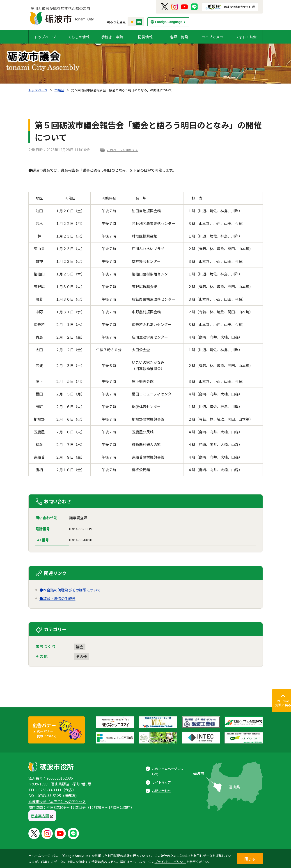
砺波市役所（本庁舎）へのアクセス (57, 801)
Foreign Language (169, 22)
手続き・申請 (112, 37)
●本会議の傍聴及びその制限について (70, 590)
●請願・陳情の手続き (57, 598)
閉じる (250, 859)
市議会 (59, 90)
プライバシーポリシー (170, 862)
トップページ (45, 37)
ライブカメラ (212, 37)
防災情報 (145, 37)
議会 (80, 647)
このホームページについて (168, 771)
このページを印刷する (123, 150)
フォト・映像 (246, 37)
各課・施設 (179, 37)
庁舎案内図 (40, 816)
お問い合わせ (161, 791)
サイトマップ (161, 782)
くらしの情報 (79, 37)
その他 (81, 656)
